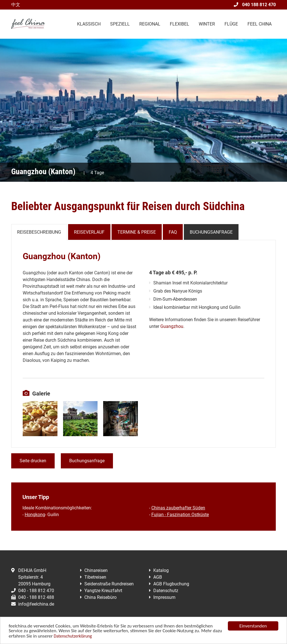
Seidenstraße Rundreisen (109, 584)
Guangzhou (172, 326)
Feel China (260, 24)
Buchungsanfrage (211, 232)
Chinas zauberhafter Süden (178, 508)
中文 (16, 5)
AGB (158, 577)
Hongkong (35, 515)
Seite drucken (33, 461)
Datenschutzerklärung (73, 636)
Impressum (164, 597)
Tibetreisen (95, 577)
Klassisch (89, 24)
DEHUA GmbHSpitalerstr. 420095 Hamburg (31, 577)
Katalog (161, 570)
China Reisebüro (100, 597)
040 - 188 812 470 (33, 591)
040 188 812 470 (255, 5)
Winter (207, 24)
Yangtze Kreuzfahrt (103, 591)
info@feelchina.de (33, 604)
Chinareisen (96, 570)
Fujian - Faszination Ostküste (180, 515)
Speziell (120, 24)
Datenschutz (166, 591)
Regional (150, 24)
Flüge (231, 24)
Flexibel (180, 24)
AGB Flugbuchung (171, 584)
